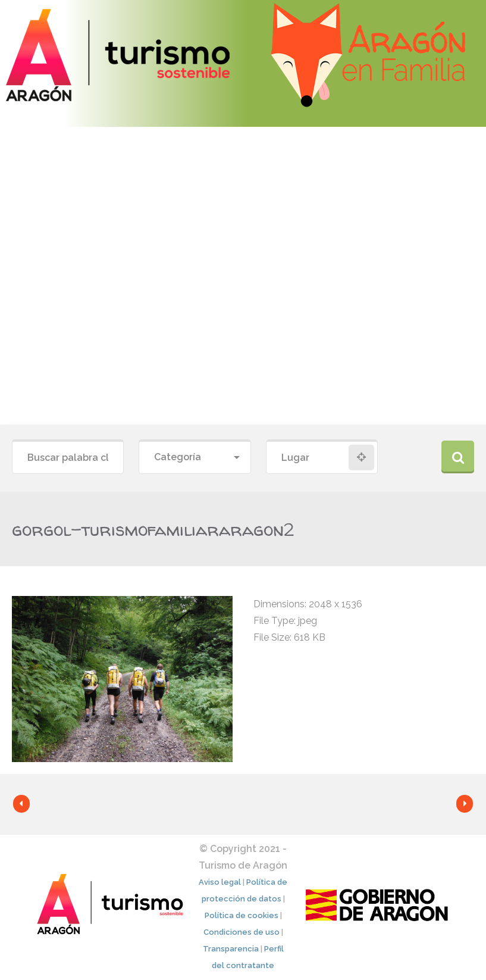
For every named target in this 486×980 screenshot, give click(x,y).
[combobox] (195, 458)
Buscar (458, 457)
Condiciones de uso (242, 932)
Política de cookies (242, 915)
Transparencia (231, 949)
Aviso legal (220, 882)
